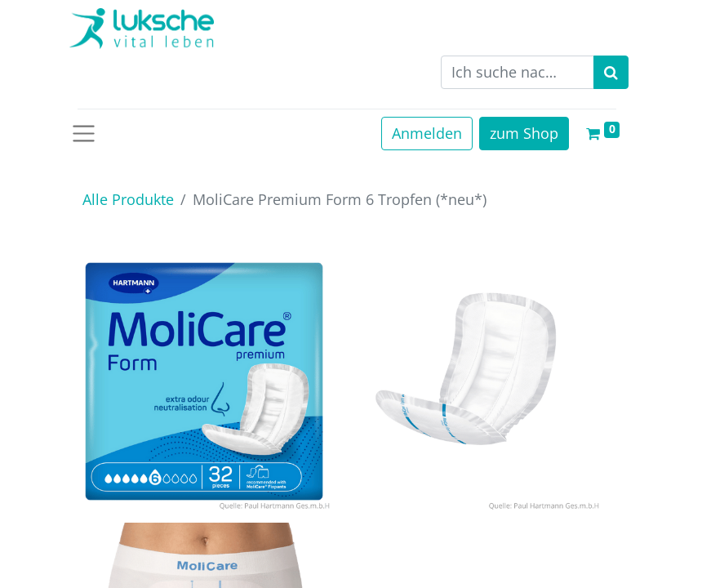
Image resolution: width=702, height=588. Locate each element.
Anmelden (427, 133)
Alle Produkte (128, 199)
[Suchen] (611, 72)
